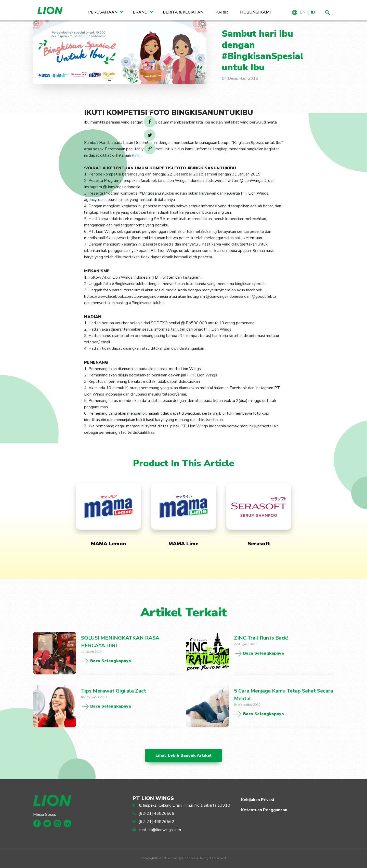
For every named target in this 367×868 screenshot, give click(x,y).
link (136, 155)
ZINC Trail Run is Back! (261, 638)
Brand (140, 12)
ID (313, 12)
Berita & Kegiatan (183, 12)
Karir (222, 12)
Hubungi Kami (255, 12)
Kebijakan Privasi (258, 800)
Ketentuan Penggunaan (264, 810)
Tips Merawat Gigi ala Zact (114, 691)
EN (303, 12)
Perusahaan (103, 12)
